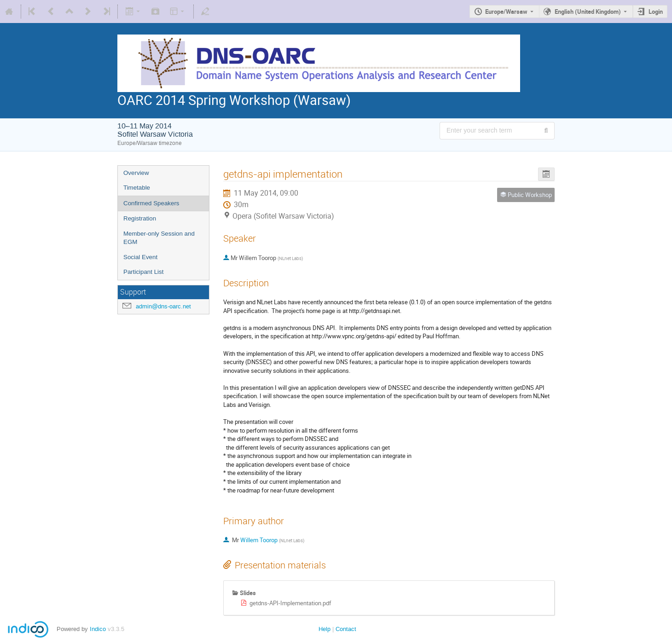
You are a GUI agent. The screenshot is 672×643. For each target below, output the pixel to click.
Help (324, 629)
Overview (136, 173)
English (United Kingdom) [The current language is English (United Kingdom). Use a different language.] (588, 12)
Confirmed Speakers (151, 203)
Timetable (137, 188)
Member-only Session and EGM (159, 238)
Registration (140, 218)
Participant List (143, 272)
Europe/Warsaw (506, 12)
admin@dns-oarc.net (163, 306)
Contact (346, 629)
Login (656, 12)
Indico (98, 629)
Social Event (140, 257)
